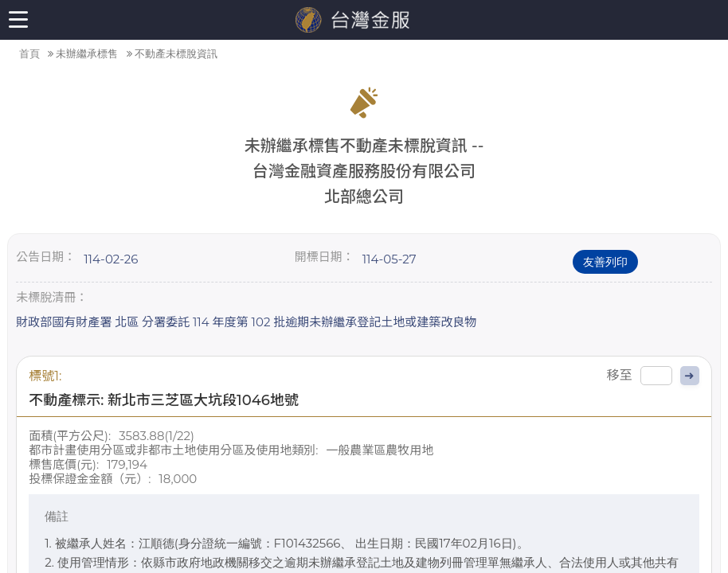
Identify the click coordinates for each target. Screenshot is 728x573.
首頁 (29, 54)
